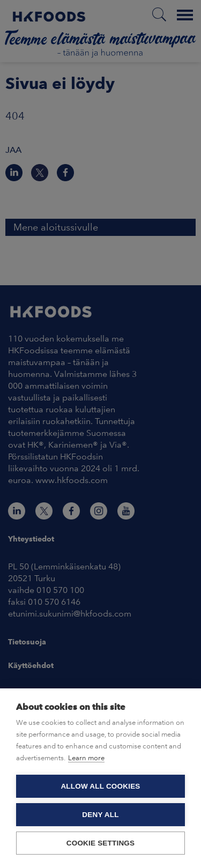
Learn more (86, 758)
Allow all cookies (100, 786)
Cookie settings (101, 843)
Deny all (100, 815)
